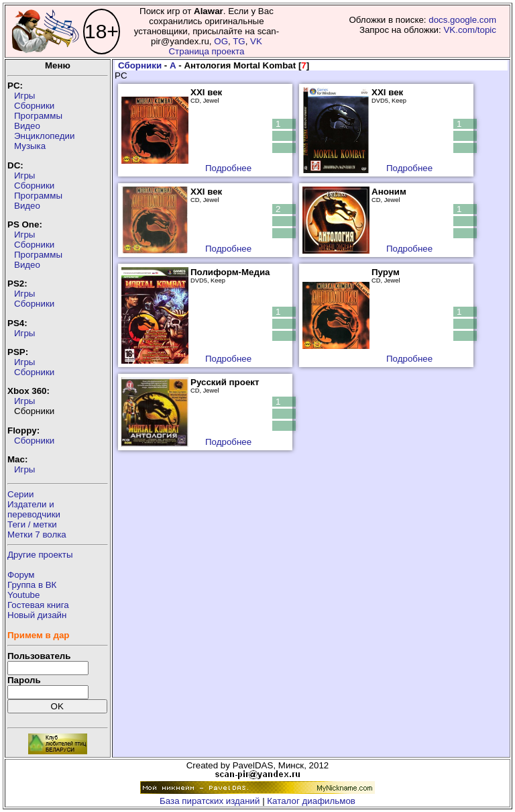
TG (239, 41)
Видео (27, 126)
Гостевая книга (38, 605)
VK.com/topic (470, 30)
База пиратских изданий (210, 801)
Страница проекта (206, 51)
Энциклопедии (44, 136)
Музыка (30, 146)
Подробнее (228, 168)
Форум (21, 575)
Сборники (34, 106)
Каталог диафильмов (311, 801)
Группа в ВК (32, 585)
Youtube (23, 595)
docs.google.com (462, 20)
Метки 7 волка (37, 535)
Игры (24, 96)
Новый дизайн (37, 615)
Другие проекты (40, 555)
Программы (38, 116)
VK (256, 41)
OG (221, 41)
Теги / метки (32, 524)
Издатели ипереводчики (34, 509)
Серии (20, 494)
